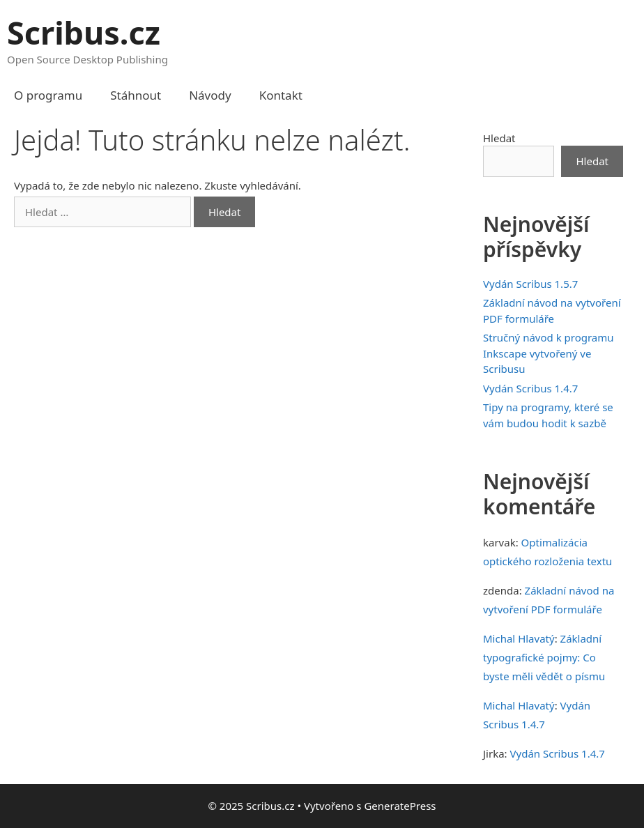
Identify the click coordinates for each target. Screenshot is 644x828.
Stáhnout (136, 95)
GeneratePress (400, 806)
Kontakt (281, 95)
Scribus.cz (84, 32)
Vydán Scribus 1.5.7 (530, 284)
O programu (48, 95)
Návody (210, 95)
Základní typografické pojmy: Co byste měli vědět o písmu (544, 657)
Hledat (499, 138)
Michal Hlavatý (519, 638)
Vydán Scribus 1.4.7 (530, 388)
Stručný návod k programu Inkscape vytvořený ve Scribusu (549, 353)
